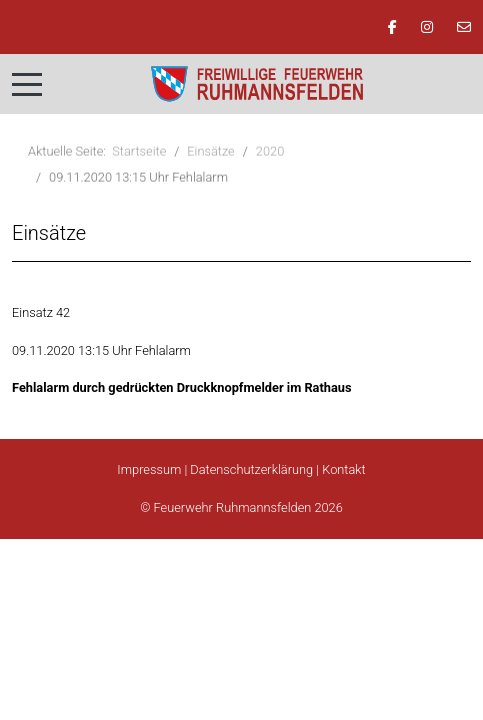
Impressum (149, 469)
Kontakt (343, 469)
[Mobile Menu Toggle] (27, 84)
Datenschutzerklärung (251, 469)
